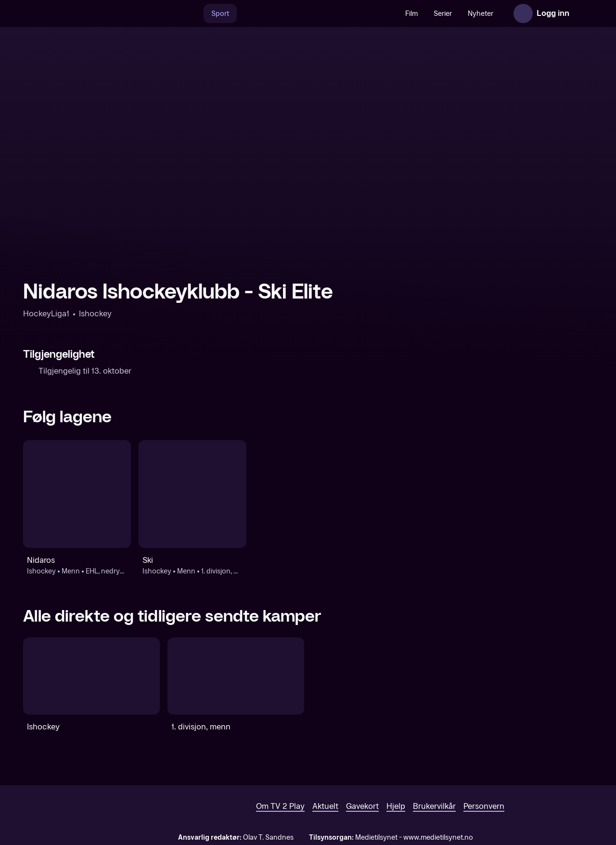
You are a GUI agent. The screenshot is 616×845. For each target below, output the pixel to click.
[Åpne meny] (583, 13)
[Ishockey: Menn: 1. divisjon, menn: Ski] (192, 494)
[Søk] (193, 13)
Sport (220, 14)
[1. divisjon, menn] (236, 676)
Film (411, 14)
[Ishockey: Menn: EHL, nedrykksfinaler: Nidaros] (77, 494)
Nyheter (481, 14)
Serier (443, 14)
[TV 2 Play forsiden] (95, 13)
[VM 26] (317, 13)
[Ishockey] (91, 676)
